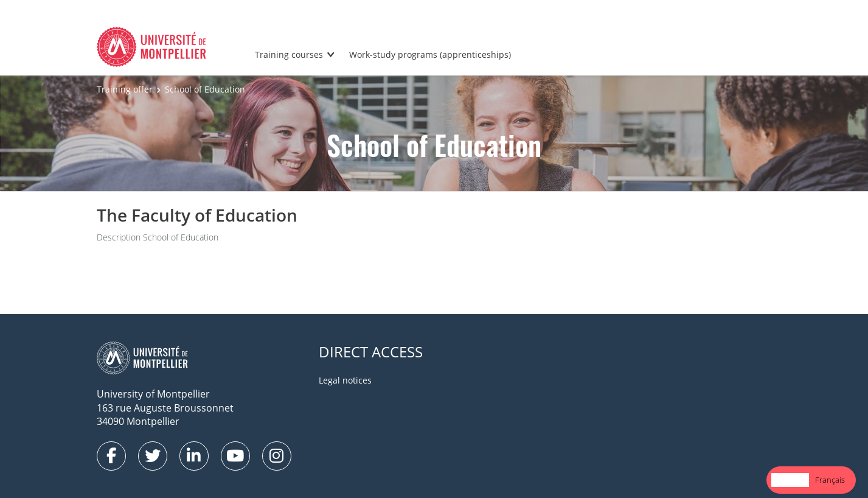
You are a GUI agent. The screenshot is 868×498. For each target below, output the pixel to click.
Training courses (289, 54)
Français (830, 480)
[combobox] (790, 480)
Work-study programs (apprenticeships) (430, 54)
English (790, 480)
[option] (830, 480)
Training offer (125, 89)
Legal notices (345, 380)
